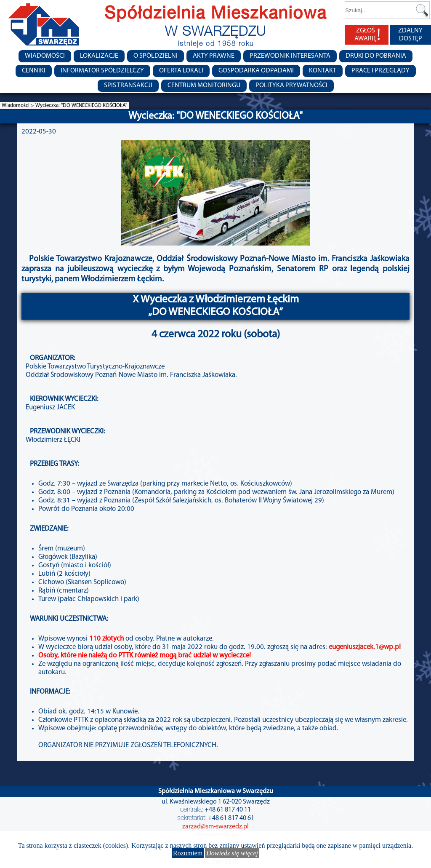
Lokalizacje (99, 56)
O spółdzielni (156, 56)
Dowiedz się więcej (232, 853)
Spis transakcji (128, 85)
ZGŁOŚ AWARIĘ (367, 35)
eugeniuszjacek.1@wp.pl (365, 647)
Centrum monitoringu (204, 85)
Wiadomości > (19, 105)
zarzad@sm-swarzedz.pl (215, 827)
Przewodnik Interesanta (290, 56)
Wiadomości (45, 56)
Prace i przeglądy (380, 71)
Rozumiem (188, 853)
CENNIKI (34, 71)
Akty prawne (214, 56)
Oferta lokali (181, 71)
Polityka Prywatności (291, 85)
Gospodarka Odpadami (256, 71)
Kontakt (323, 71)
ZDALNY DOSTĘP (410, 35)
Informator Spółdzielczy (102, 71)
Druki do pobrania (376, 56)
